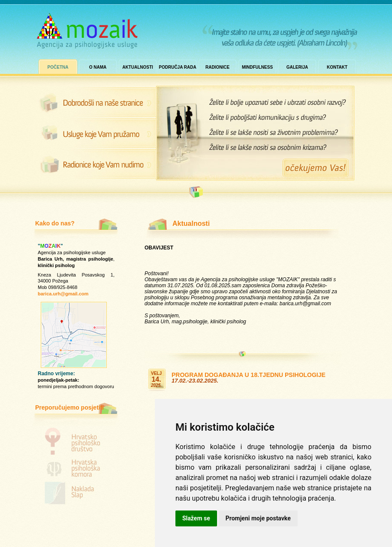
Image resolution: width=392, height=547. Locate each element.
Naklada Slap (76, 494)
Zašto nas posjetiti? (95, 133)
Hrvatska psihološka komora (76, 469)
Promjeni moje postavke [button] (258, 518)
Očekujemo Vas (316, 168)
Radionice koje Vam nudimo (95, 164)
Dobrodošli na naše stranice (95, 102)
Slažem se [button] (196, 518)
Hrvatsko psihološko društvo (76, 440)
